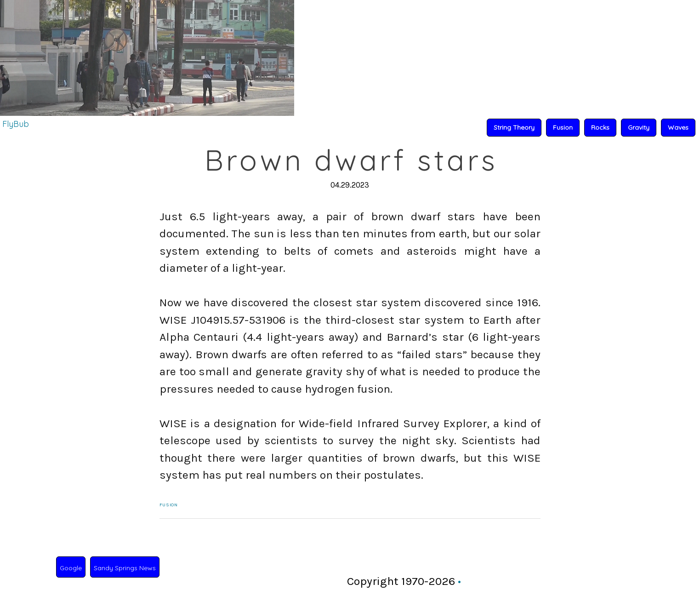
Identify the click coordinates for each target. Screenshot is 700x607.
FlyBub (16, 124)
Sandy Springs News (125, 568)
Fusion (169, 505)
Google (71, 568)
